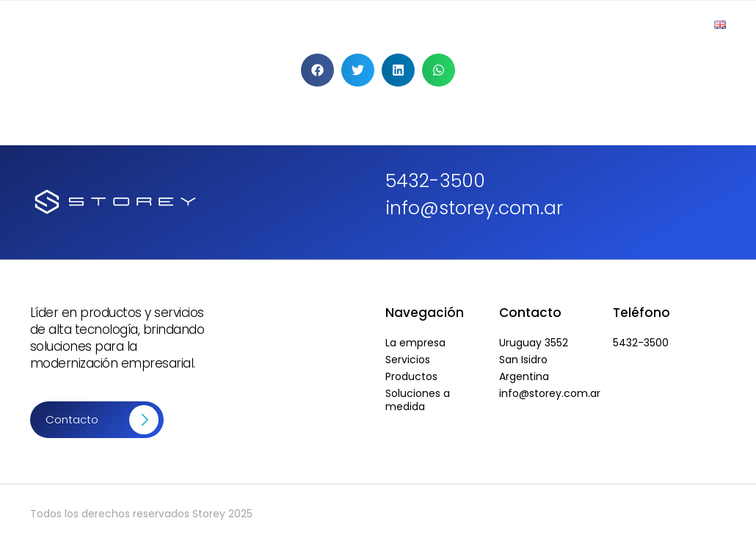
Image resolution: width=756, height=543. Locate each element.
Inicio (228, 24)
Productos (371, 24)
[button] (317, 70)
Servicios (449, 24)
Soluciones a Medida (553, 24)
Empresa (293, 24)
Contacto (660, 24)
